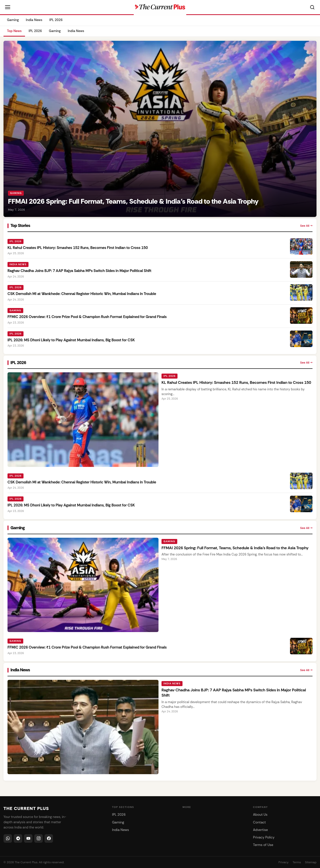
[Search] (312, 7)
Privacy (283, 862)
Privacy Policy (264, 837)
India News (34, 20)
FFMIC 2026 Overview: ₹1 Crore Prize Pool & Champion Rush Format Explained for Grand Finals (87, 317)
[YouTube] (28, 838)
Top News (14, 31)
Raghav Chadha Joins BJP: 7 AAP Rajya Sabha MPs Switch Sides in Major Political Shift (79, 271)
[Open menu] (8, 7)
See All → (306, 226)
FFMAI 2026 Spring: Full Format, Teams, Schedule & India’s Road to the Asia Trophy (235, 548)
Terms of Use (263, 845)
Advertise (260, 830)
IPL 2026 (56, 20)
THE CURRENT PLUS (26, 808)
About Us (260, 815)
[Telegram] (18, 838)
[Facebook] (49, 838)
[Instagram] (38, 838)
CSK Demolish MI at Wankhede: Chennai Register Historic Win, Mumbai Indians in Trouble (82, 294)
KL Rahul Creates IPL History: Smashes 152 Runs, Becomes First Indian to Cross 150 (78, 248)
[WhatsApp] (8, 838)
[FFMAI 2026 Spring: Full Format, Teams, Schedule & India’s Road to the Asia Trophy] (160, 129)
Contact (259, 822)
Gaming (13, 20)
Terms (297, 862)
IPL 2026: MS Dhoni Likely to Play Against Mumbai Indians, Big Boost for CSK (71, 340)
